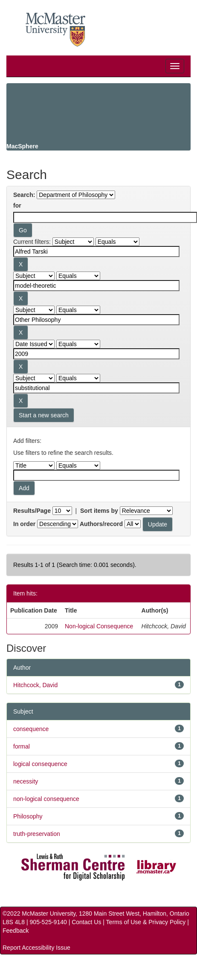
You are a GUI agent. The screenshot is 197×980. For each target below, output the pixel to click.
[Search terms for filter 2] (96, 286)
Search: (24, 195)
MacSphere (22, 146)
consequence (31, 729)
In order (24, 524)
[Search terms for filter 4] (96, 354)
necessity (26, 781)
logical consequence (40, 764)
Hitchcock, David (35, 685)
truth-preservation (37, 834)
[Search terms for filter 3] (96, 320)
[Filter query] (96, 475)
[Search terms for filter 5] (96, 388)
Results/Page (32, 511)
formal (22, 746)
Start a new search (44, 415)
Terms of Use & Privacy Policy (146, 922)
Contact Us (86, 922)
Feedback (16, 931)
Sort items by (99, 511)
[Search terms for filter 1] (96, 252)
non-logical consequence (46, 799)
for (17, 205)
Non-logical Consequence (99, 626)
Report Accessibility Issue (36, 948)
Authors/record (101, 524)
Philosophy (28, 816)
